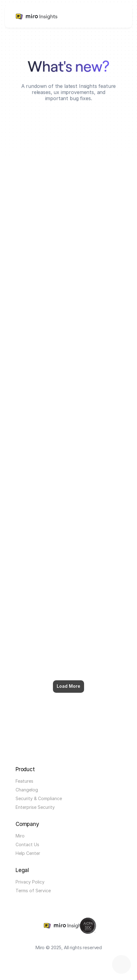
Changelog (27, 790)
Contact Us (27, 844)
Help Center (28, 853)
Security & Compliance (39, 798)
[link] (29, 16)
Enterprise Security (35, 807)
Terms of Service (33, 891)
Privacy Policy (30, 882)
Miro (20, 836)
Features (24, 781)
